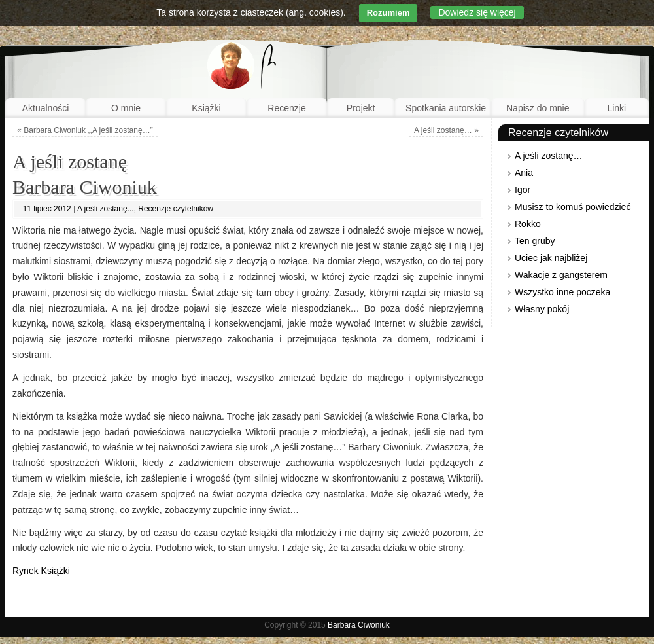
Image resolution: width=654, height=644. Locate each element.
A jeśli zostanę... (106, 209)
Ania (524, 173)
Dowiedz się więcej (477, 12)
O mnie (126, 108)
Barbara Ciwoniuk (359, 625)
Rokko (528, 224)
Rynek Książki (41, 571)
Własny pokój (542, 309)
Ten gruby (535, 241)
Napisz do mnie (538, 108)
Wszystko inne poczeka (562, 292)
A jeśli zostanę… (446, 130)
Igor (523, 190)
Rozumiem (388, 13)
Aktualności (46, 108)
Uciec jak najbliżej (551, 258)
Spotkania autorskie (446, 108)
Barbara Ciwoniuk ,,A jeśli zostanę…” (85, 130)
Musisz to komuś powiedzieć (573, 207)
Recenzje (286, 108)
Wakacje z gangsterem (561, 275)
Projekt (361, 108)
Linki (616, 108)
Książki (206, 108)
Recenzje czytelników (176, 209)
